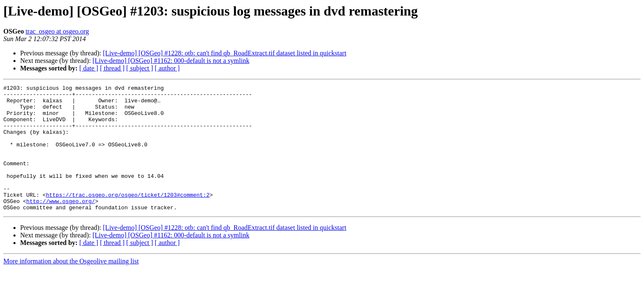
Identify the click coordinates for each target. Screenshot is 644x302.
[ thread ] (112, 68)
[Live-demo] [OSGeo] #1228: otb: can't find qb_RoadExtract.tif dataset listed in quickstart (224, 53)
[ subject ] (140, 68)
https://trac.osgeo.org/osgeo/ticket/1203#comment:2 (128, 217)
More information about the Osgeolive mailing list (71, 286)
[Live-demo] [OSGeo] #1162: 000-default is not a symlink (171, 61)
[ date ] (89, 68)
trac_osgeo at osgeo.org (57, 31)
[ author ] (167, 68)
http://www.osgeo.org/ (61, 225)
